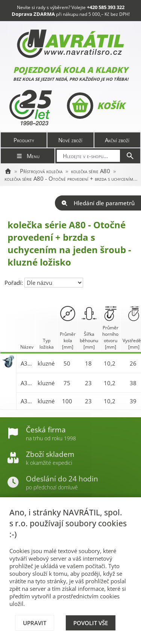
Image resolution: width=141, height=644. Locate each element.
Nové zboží (70, 140)
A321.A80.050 (27, 363)
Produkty (24, 140)
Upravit (35, 623)
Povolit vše (91, 623)
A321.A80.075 (27, 383)
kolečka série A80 (91, 171)
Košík (96, 106)
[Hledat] (130, 156)
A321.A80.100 (27, 401)
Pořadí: (14, 283)
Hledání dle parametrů (98, 203)
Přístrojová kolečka (41, 171)
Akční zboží (117, 140)
